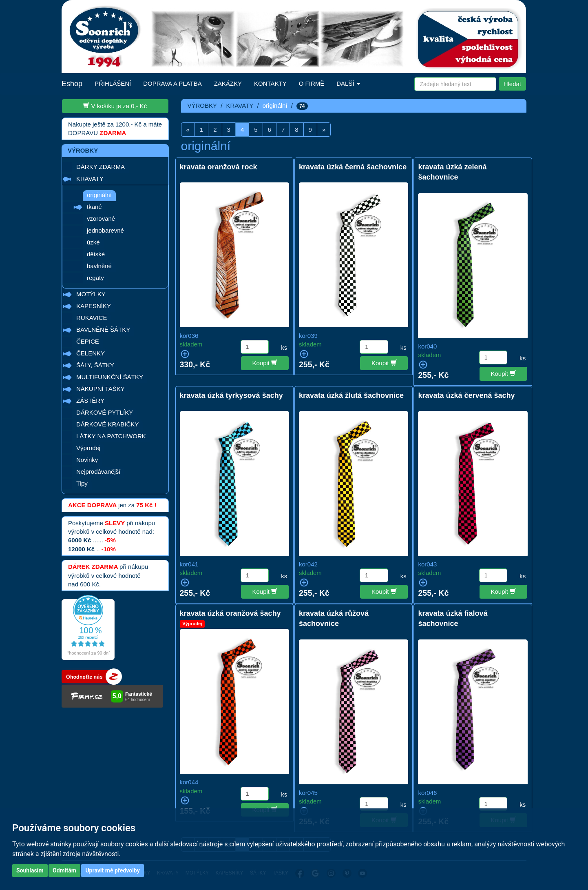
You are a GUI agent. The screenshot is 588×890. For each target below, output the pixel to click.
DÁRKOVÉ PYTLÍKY (105, 412)
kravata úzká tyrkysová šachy (231, 395)
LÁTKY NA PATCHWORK (111, 436)
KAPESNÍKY (94, 306)
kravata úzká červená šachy (466, 395)
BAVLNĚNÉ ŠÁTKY (103, 330)
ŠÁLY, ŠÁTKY (95, 365)
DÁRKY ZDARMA (101, 167)
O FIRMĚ (312, 83)
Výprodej (88, 448)
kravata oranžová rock (219, 167)
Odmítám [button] (64, 870)
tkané (94, 207)
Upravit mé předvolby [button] (112, 870)
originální (99, 195)
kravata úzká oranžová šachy (230, 613)
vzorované (101, 219)
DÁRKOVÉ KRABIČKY (107, 424)
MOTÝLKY (91, 294)
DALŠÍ (348, 83)
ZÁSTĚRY (90, 401)
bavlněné (99, 266)
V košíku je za (115, 106)
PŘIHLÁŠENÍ (113, 83)
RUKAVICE (92, 318)
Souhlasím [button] (30, 870)
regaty (95, 278)
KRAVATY (90, 179)
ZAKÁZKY (228, 83)
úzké (93, 242)
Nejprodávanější (98, 472)
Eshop (72, 84)
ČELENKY (91, 353)
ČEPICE (88, 341)
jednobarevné (105, 230)
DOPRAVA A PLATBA (172, 83)
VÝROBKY (202, 105)
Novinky (87, 460)
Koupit (265, 363)
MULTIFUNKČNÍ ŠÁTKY (110, 377)
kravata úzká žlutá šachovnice (351, 395)
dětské (96, 254)
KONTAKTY (270, 83)
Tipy (82, 483)
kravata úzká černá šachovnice (353, 167)
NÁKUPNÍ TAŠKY (101, 389)
